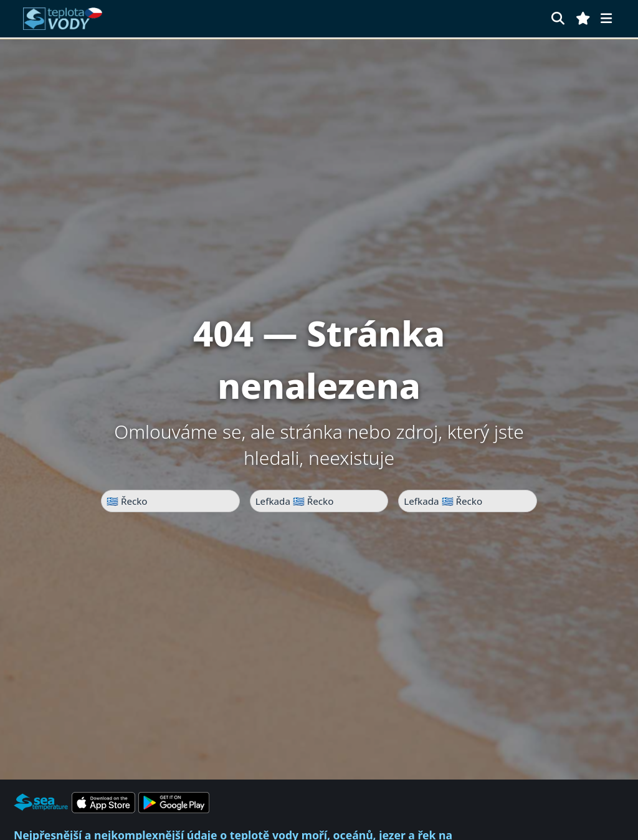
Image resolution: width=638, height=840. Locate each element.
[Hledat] (558, 18)
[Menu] (606, 18)
